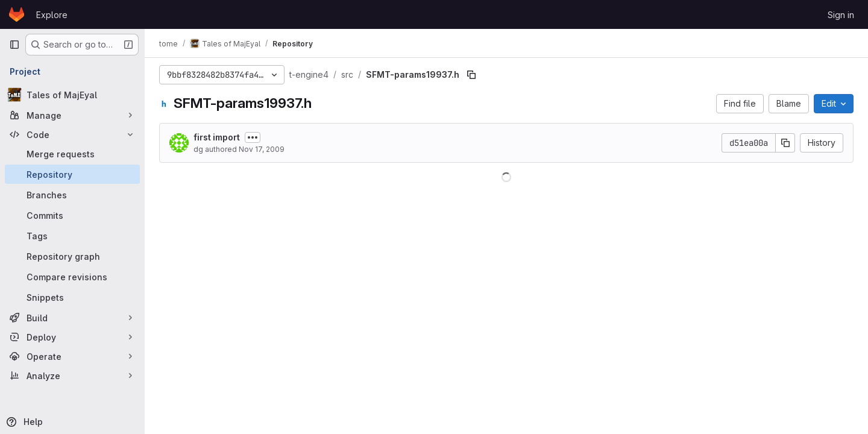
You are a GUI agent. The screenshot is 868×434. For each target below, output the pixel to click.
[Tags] (72, 236)
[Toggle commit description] (253, 137)
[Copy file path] (471, 75)
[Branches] (72, 195)
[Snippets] (72, 297)
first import (217, 137)
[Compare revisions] (72, 277)
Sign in (841, 15)
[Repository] (72, 174)
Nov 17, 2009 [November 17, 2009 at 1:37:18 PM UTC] (262, 149)
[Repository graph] (72, 256)
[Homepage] (17, 14)
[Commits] (72, 215)
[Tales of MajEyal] (72, 95)
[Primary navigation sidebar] (14, 45)
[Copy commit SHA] (785, 143)
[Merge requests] (72, 154)
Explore (52, 15)
